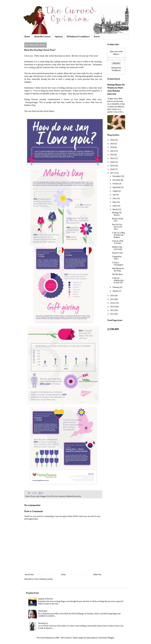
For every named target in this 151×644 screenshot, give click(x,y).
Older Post (97, 574)
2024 (112, 147)
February (116, 287)
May (114, 202)
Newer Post (29, 574)
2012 (112, 310)
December (117, 176)
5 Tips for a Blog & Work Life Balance (118, 235)
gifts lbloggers (41, 496)
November (117, 180)
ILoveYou (51, 496)
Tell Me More (117, 274)
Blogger (111, 638)
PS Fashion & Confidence (78, 37)
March (115, 209)
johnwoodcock (92, 638)
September (117, 187)
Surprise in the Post (45, 599)
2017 (112, 173)
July (114, 195)
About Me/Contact (42, 37)
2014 (112, 303)
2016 (112, 295)
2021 (112, 158)
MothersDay (70, 496)
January (116, 291)
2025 (112, 144)
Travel (97, 37)
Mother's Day (30, 105)
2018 (112, 169)
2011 (112, 314)
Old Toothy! (43, 611)
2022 (112, 155)
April (115, 206)
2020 (112, 162)
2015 (112, 299)
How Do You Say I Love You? (117, 227)
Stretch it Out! (117, 253)
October (116, 184)
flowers (33, 496)
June (114, 198)
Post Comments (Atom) (44, 579)
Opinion (59, 37)
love (56, 496)
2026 (112, 140)
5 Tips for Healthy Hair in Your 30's (118, 280)
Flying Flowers (31, 99)
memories (62, 496)
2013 (112, 307)
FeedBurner (116, 70)
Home (27, 37)
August (115, 191)
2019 (112, 166)
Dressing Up (43, 623)
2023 (112, 151)
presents (78, 496)
